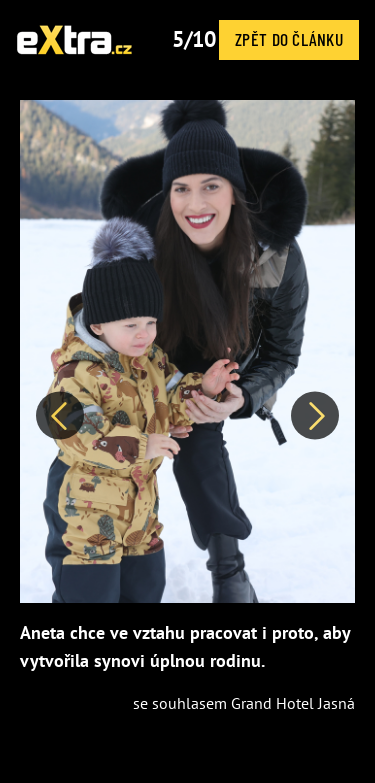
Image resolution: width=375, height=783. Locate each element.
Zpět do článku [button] (289, 39)
